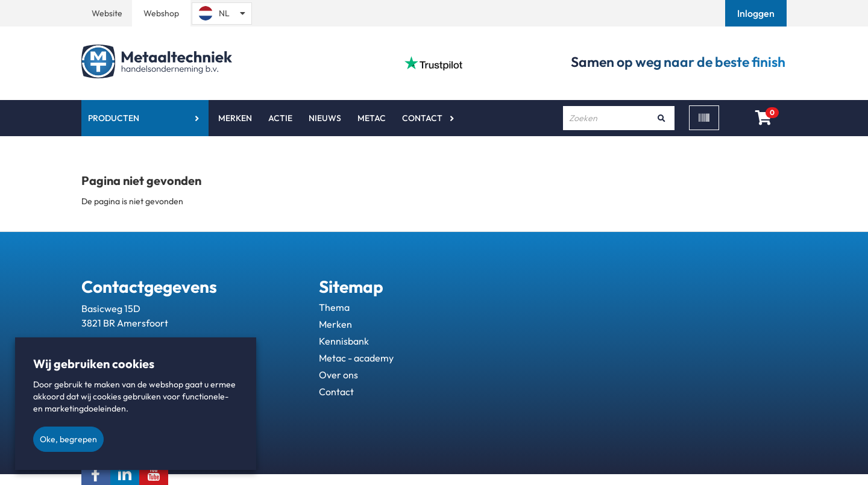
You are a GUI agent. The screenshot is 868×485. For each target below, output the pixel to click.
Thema (334, 307)
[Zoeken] (661, 118)
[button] (757, 13)
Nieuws (325, 118)
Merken (235, 118)
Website (107, 13)
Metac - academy (356, 358)
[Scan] (704, 118)
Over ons (338, 375)
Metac (372, 118)
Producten (114, 118)
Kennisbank (344, 341)
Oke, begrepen (68, 439)
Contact (422, 118)
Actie (280, 118)
